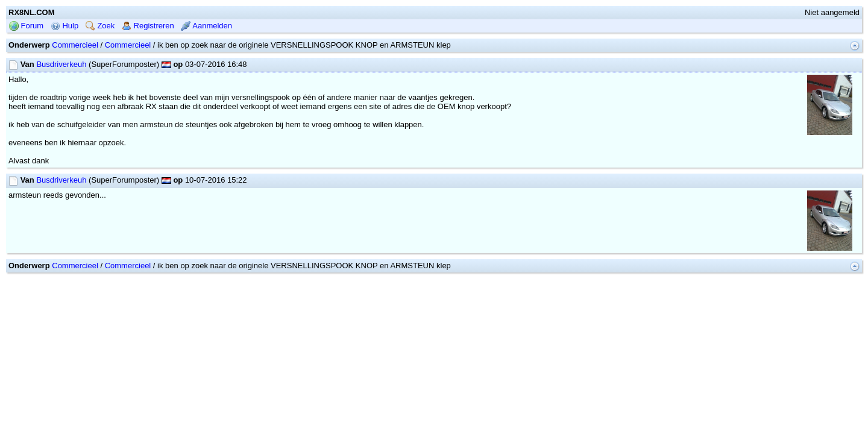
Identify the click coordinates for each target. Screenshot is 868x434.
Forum (26, 64)
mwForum (398, 321)
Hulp (64, 64)
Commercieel (75, 83)
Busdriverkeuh (61, 103)
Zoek (100, 64)
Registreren (148, 64)
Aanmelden (206, 64)
